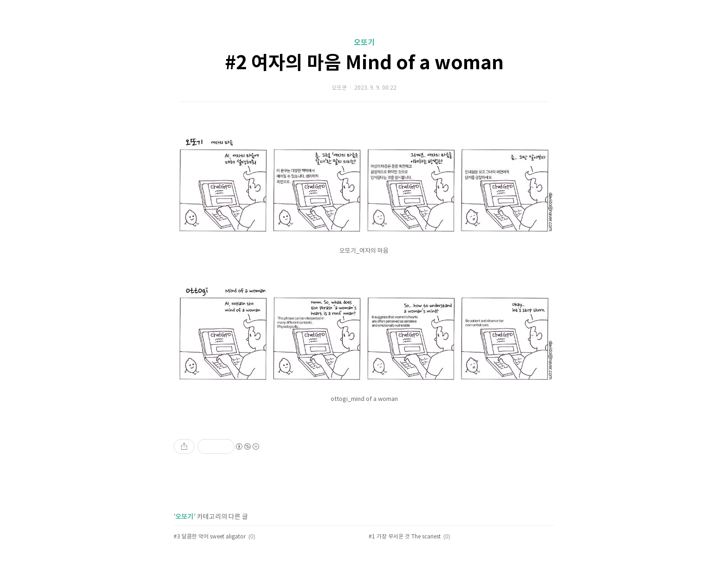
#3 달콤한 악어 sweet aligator (210, 537)
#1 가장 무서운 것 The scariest (405, 537)
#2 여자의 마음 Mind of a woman (364, 63)
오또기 (364, 43)
